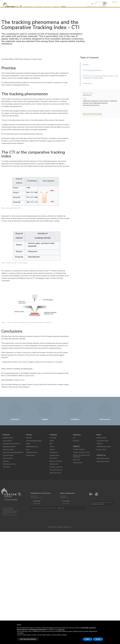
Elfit (51, 446)
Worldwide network (103, 464)
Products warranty (79, 452)
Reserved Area (78, 466)
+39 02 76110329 (66, 505)
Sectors (47, 7)
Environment (54, 455)
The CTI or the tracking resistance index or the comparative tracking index (100, 77)
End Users (76, 443)
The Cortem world (102, 443)
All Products (7, 470)
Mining (28, 446)
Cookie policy (66, 531)
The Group (53, 440)
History (52, 449)
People (52, 452)
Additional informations (104, 449)
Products (29, 7)
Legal (70, 531)
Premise (86, 65)
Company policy (55, 458)
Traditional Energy (32, 455)
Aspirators (6, 464)
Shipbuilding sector (32, 449)
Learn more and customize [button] (28, 639)
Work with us (54, 461)
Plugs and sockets (8, 452)
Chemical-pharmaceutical (34, 443)
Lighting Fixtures (8, 440)
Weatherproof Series (9, 467)
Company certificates (56, 470)
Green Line (76, 463)
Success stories (101, 452)
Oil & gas (29, 440)
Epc (74, 440)
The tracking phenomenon (92, 70)
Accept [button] (98, 639)
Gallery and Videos (56, 477)
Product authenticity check (81, 455)
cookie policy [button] (61, 630)
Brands (52, 443)
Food (28, 452)
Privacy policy (60, 531)
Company (56, 7)
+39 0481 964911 (37, 505)
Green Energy (30, 458)
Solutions (39, 7)
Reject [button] (88, 639)
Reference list (54, 467)
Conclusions (87, 83)
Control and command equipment (13, 455)
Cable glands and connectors (12, 446)
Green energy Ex (8, 461)
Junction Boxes (7, 443)
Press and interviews (56, 473)
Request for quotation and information (81, 459)
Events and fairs (102, 440)
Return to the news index (92, 114)
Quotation (102, 7)
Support (76, 448)
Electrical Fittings (8, 458)
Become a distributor (56, 464)
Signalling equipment (9, 449)
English (115, 2)
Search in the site (101, 2)
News (64, 7)
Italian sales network (103, 461)
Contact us (91, 7)
